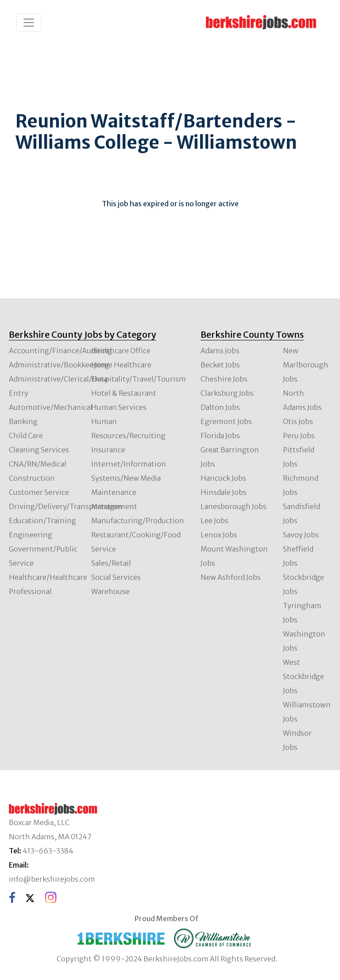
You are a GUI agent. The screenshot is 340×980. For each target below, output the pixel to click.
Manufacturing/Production (138, 521)
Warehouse (110, 591)
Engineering (31, 535)
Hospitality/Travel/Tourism (139, 379)
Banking (23, 421)
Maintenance (114, 492)
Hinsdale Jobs (224, 492)
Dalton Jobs (220, 407)
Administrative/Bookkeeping (59, 365)
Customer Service (39, 492)
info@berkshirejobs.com (52, 879)
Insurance (108, 450)
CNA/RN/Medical (38, 464)
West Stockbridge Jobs (303, 676)
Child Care (26, 436)
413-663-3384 (48, 851)
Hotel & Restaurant (124, 393)
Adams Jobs (220, 351)
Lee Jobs (214, 521)
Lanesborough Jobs (234, 506)
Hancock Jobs (223, 478)
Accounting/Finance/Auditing (60, 351)
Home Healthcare (121, 365)
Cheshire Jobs (224, 379)
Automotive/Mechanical (51, 407)
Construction (32, 478)
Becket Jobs (220, 365)
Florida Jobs (220, 436)
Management (114, 506)
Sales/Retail (111, 563)
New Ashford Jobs (231, 577)
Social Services (116, 577)
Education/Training (42, 521)
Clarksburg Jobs (227, 393)
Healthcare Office (121, 351)
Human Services (119, 407)
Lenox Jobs (219, 535)
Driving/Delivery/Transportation (66, 506)
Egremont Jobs (226, 421)
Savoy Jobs (301, 535)
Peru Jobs (299, 436)
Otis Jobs (298, 421)
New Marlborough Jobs (306, 365)
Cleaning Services (39, 450)
